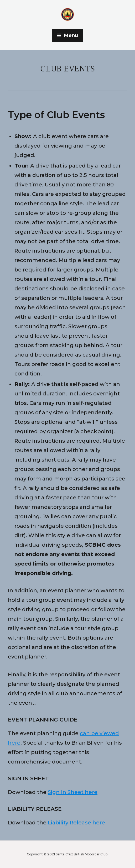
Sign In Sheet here (73, 792)
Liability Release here (76, 823)
